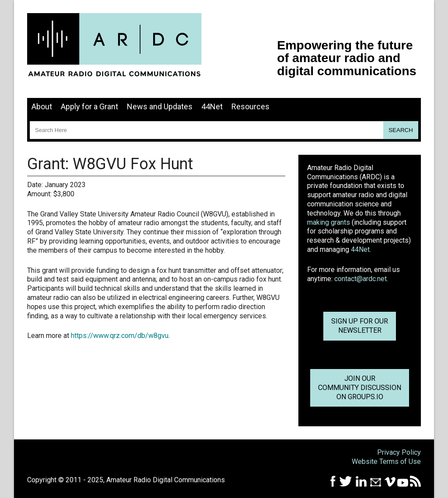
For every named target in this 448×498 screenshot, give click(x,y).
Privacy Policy (399, 452)
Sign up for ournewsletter (360, 326)
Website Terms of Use (386, 461)
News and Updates (160, 106)
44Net (212, 106)
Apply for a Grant (89, 106)
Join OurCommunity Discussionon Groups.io (360, 388)
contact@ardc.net (360, 279)
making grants (329, 222)
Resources (250, 106)
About (42, 106)
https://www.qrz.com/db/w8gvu (120, 336)
